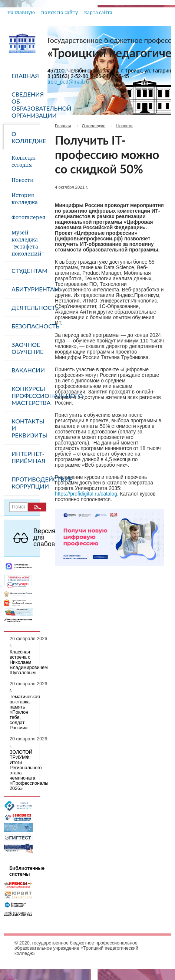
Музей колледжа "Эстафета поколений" (26, 243)
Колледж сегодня (23, 161)
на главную (21, 12)
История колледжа (25, 199)
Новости (23, 180)
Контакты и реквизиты (26, 428)
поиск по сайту (60, 12)
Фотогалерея (26, 217)
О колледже (26, 137)
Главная (25, 76)
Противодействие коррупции (26, 483)
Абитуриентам (26, 289)
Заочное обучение (26, 348)
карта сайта (98, 12)
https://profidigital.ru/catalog (86, 494)
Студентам (26, 271)
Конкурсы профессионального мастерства (26, 396)
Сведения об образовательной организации (26, 105)
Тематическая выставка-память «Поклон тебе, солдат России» (25, 712)
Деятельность (26, 307)
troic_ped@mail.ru (68, 82)
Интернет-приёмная (26, 457)
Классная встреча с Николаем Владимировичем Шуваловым (29, 662)
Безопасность (26, 326)
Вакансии (26, 370)
